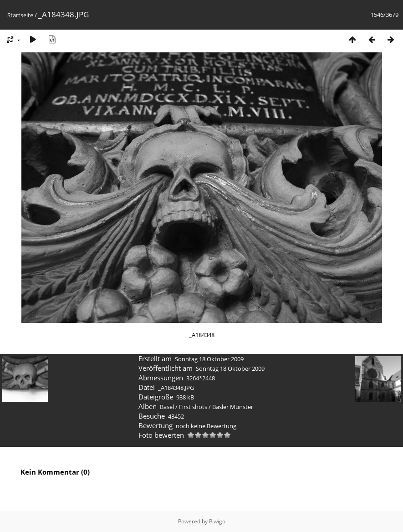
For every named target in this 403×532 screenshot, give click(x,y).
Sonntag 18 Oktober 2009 (209, 359)
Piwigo (217, 521)
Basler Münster (233, 407)
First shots (193, 407)
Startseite (20, 15)
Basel (167, 407)
